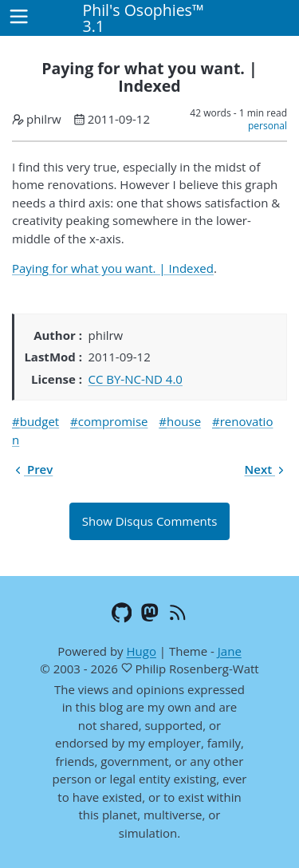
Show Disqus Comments (150, 521)
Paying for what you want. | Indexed (113, 268)
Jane (230, 651)
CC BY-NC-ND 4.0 (136, 379)
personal (268, 126)
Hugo (141, 651)
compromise (113, 421)
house (184, 421)
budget (39, 421)
